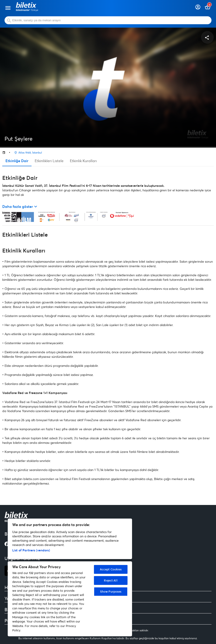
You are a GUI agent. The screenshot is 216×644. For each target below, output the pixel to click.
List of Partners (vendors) (31, 550)
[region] (70, 577)
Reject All (111, 580)
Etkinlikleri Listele (49, 161)
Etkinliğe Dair (17, 161)
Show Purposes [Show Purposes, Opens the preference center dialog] (111, 591)
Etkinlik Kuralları (83, 161)
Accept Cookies (111, 569)
